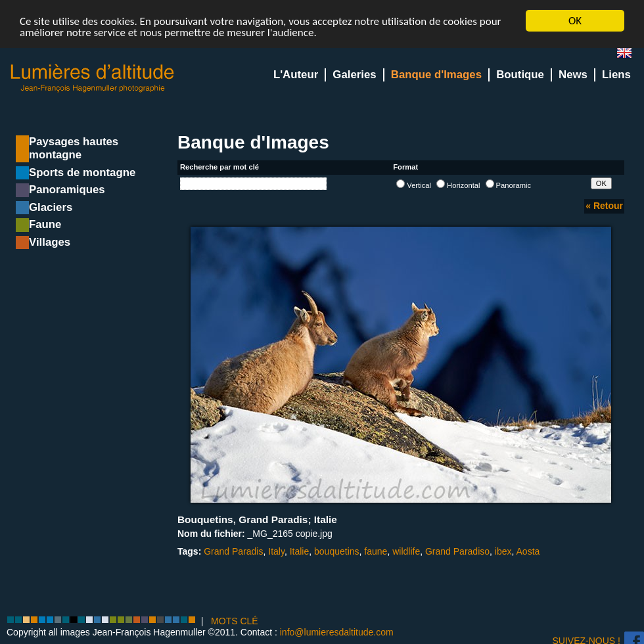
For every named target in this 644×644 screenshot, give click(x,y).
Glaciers (51, 207)
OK (575, 21)
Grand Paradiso (457, 551)
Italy (276, 551)
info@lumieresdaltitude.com (337, 632)
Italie (300, 551)
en (630, 56)
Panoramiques (67, 190)
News (573, 75)
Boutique (520, 75)
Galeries (354, 75)
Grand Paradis (233, 551)
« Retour (604, 206)
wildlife (406, 551)
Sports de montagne (82, 172)
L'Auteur (296, 75)
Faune (45, 224)
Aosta (528, 551)
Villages (50, 242)
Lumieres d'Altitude (93, 79)
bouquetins (337, 551)
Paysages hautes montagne (74, 148)
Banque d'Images (436, 75)
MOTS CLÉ (235, 621)
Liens (616, 75)
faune (376, 551)
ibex (503, 551)
